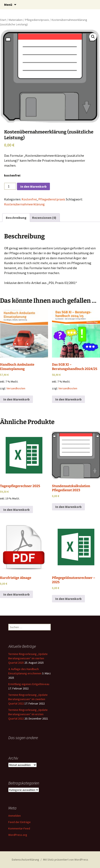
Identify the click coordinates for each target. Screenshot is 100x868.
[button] (93, 37)
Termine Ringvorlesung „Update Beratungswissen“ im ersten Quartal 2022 (28, 714)
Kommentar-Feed (19, 828)
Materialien (16, 20)
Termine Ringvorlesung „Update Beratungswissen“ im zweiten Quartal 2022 (28, 699)
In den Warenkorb (33, 186)
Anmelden (14, 816)
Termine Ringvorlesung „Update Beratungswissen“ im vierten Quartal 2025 (28, 658)
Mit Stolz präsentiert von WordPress (66, 860)
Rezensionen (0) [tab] (44, 218)
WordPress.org (18, 835)
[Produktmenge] (10, 186)
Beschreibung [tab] (16, 218)
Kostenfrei (29, 199)
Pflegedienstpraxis (37, 20)
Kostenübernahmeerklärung (24, 204)
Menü (8, 5)
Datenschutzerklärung (25, 860)
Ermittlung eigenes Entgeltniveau (29, 684)
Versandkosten (16, 388)
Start (3, 20)
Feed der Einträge (19, 822)
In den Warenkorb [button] (16, 399)
